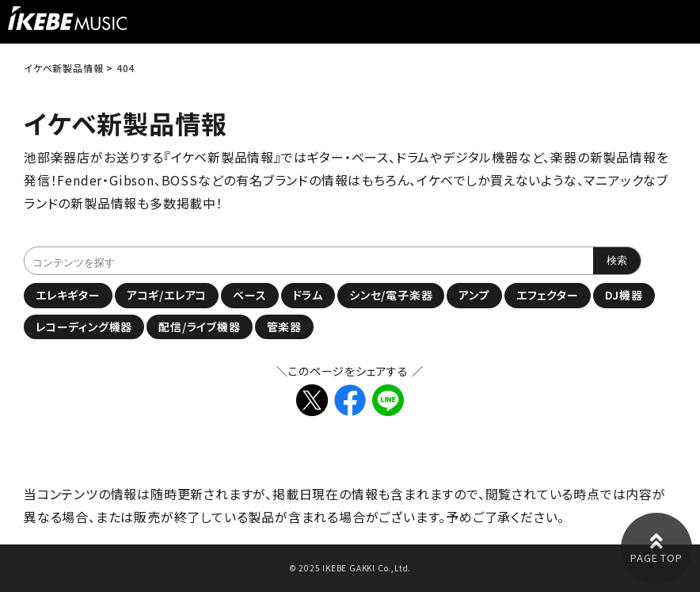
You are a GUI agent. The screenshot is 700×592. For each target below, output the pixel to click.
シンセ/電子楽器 (391, 295)
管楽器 (284, 327)
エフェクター (548, 295)
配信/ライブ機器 (199, 327)
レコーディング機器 (84, 327)
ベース (249, 295)
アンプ (474, 295)
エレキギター (68, 295)
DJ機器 (624, 295)
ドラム (308, 295)
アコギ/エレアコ (167, 295)
